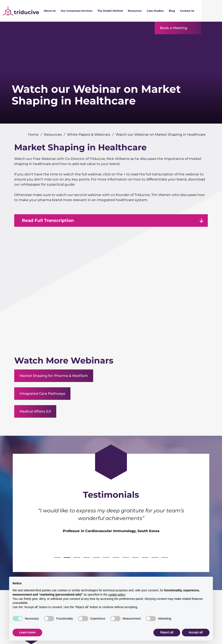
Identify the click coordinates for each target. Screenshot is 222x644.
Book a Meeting (174, 28)
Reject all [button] (167, 632)
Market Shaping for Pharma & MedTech (54, 376)
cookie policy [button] (117, 595)
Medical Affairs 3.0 (35, 411)
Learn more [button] (27, 632)
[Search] (212, 11)
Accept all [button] (196, 632)
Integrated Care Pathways (42, 394)
